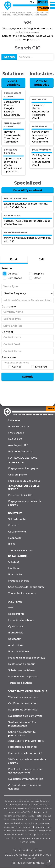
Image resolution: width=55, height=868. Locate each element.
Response (9, 359)
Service (7, 270)
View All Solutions (13, 83)
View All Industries (42, 83)
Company (9, 308)
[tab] (14, 262)
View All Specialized (27, 190)
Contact (7, 334)
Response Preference (16, 365)
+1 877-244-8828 (27, 842)
